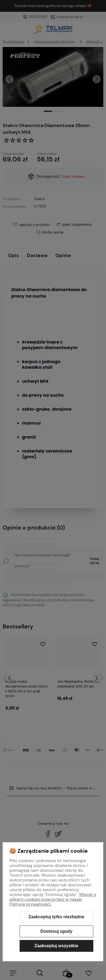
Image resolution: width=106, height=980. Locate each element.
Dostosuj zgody (56, 931)
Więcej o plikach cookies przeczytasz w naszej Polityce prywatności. (53, 899)
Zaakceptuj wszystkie (56, 946)
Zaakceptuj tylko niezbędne (56, 917)
